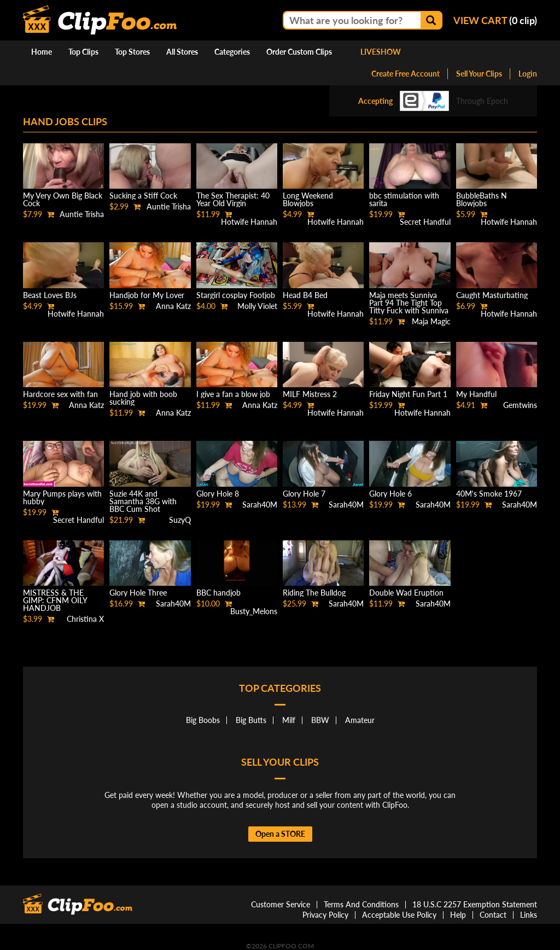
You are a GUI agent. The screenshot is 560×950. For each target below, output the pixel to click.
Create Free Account (406, 74)
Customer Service (281, 904)
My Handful (476, 394)
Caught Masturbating (492, 295)
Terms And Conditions (361, 904)
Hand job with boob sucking (143, 398)
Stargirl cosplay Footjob (236, 295)
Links (529, 915)
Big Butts (251, 720)
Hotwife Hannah (249, 222)
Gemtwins (520, 405)
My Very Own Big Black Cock (63, 199)
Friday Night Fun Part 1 (408, 394)
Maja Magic (431, 321)
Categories (232, 52)
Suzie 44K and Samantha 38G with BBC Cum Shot (143, 501)
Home (42, 52)
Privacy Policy (325, 915)
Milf (289, 720)
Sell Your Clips (479, 74)
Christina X (85, 619)
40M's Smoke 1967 (489, 494)
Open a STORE (280, 834)
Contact (493, 915)
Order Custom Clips (299, 52)
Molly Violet (257, 306)
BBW (320, 720)
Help (458, 915)
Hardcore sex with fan (60, 394)
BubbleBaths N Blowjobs (482, 199)
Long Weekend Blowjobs (308, 199)
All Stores (182, 52)
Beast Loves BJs (50, 295)
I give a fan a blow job (233, 394)
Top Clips (83, 52)
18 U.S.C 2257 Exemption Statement (475, 904)
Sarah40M (260, 505)
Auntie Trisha (82, 214)
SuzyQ (180, 520)
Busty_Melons (254, 611)
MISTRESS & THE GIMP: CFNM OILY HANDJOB (55, 600)
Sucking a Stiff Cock (143, 196)
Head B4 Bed (305, 295)
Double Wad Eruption (406, 593)
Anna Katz (173, 306)
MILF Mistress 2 (310, 394)
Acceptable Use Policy (399, 915)
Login (528, 74)
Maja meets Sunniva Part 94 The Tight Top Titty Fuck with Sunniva (409, 303)
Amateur (360, 720)
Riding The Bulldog (314, 593)
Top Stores (132, 52)
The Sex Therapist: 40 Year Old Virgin (233, 199)
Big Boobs (203, 720)
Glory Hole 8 (218, 494)
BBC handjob (218, 593)
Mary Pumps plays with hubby (62, 497)
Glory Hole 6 (390, 494)
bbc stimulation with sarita (404, 199)
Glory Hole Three (138, 593)
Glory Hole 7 (304, 494)
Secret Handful (425, 222)
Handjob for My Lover (147, 295)
